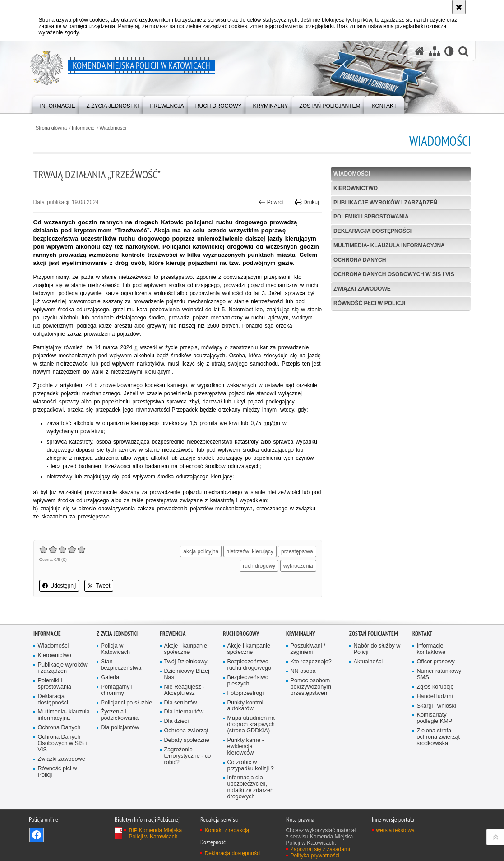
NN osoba (303, 671)
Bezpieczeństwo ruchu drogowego (250, 665)
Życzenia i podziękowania (120, 715)
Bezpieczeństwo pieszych (248, 681)
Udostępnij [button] (59, 586)
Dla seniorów (181, 703)
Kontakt (422, 634)
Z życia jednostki (117, 634)
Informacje (83, 128)
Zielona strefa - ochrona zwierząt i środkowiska (440, 737)
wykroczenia (298, 566)
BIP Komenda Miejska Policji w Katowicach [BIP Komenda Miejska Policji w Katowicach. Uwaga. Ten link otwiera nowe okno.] (155, 833)
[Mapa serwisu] (435, 51)
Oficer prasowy (436, 662)
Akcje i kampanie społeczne (186, 649)
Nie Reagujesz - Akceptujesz (185, 690)
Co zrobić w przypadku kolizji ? (251, 766)
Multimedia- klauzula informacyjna (389, 245)
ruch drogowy (259, 566)
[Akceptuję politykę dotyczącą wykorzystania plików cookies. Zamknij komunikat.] (459, 7)
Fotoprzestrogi (246, 693)
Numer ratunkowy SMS (439, 674)
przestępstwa (297, 551)
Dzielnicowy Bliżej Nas (187, 674)
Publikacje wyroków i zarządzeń (385, 203)
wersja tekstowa (395, 830)
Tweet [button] (99, 586)
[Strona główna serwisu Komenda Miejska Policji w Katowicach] (420, 51)
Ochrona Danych (360, 260)
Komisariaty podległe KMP (435, 718)
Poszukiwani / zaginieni (308, 649)
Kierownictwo (356, 188)
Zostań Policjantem (374, 634)
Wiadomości (113, 128)
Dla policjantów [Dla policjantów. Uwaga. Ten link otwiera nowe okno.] (120, 728)
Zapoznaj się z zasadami (320, 849)
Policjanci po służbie (127, 703)
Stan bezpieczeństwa (121, 665)
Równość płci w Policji (369, 303)
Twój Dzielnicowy (186, 662)
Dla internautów (184, 712)
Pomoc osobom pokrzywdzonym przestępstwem (311, 687)
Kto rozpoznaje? (311, 662)
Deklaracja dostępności (372, 231)
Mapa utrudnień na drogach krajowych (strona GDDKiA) (251, 724)
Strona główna (51, 128)
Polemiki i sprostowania (371, 217)
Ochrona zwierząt (186, 731)
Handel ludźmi (435, 697)
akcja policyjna (201, 551)
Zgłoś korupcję (435, 687)
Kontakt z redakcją (227, 830)
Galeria (110, 678)
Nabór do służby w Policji (377, 649)
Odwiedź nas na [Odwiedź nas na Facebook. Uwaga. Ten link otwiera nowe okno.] (37, 835)
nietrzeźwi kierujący (250, 551)
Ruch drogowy (241, 634)
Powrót (271, 202)
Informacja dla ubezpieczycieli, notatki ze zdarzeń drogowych (250, 787)
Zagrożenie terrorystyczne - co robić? (188, 756)
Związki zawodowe (362, 289)
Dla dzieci (177, 721)
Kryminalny (301, 634)
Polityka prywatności (315, 856)
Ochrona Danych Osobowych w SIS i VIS (394, 274)
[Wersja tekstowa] (449, 51)
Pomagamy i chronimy (117, 690)
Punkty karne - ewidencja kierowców (246, 747)
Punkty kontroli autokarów (246, 706)
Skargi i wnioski (437, 706)
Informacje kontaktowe (431, 649)
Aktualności (368, 662)
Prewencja (173, 634)
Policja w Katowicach (116, 649)
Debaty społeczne (187, 740)
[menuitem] (58, 104)
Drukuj (307, 202)
